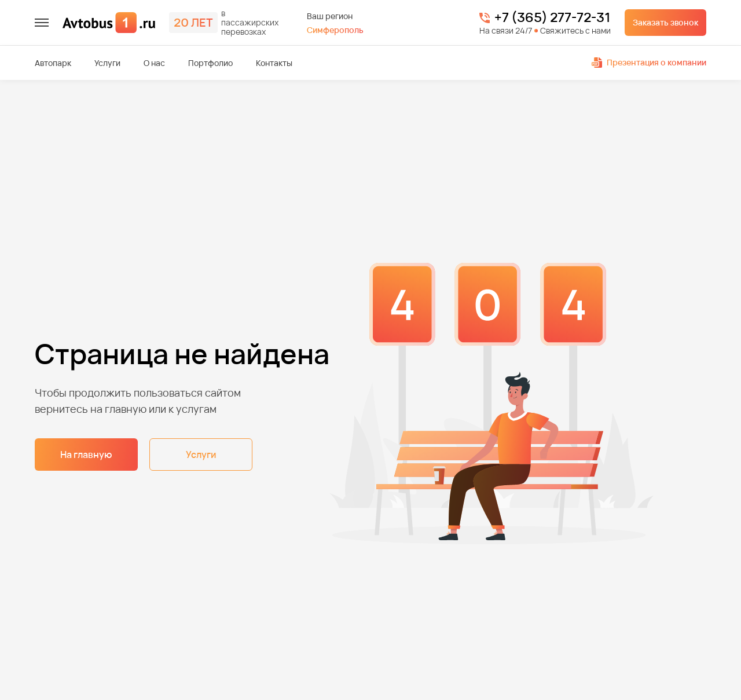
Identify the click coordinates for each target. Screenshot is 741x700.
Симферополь (335, 30)
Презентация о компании (649, 62)
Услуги (107, 63)
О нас (154, 63)
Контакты (274, 63)
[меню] (42, 23)
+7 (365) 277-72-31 (552, 18)
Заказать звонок (665, 22)
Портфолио (210, 63)
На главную (86, 455)
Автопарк (53, 63)
